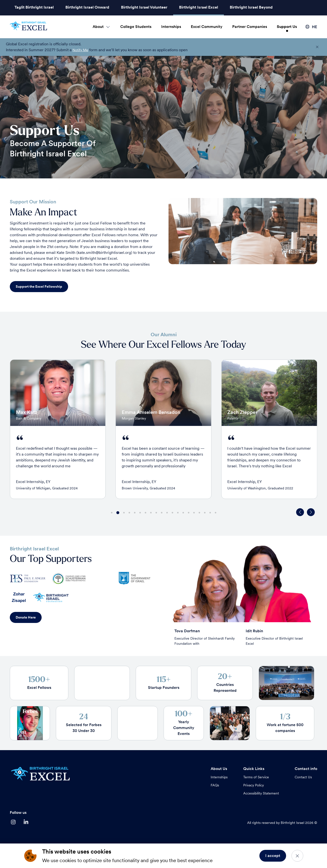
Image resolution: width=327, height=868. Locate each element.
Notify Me (80, 50)
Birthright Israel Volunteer (144, 7)
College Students (136, 27)
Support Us (287, 27)
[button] (311, 512)
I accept (273, 856)
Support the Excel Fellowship (39, 286)
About (98, 27)
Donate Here (26, 617)
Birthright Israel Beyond (251, 7)
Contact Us (303, 777)
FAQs (215, 785)
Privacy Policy (254, 785)
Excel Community (207, 27)
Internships (171, 27)
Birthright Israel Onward (87, 7)
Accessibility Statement (261, 793)
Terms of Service (256, 777)
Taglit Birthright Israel (34, 7)
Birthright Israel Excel (199, 7)
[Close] (297, 856)
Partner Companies (250, 27)
